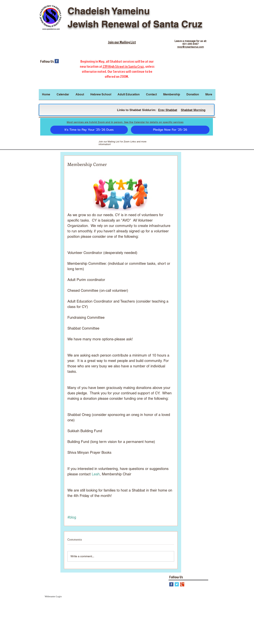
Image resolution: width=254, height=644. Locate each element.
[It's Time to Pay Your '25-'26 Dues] (89, 130)
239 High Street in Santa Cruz (123, 66)
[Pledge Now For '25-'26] (170, 130)
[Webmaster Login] (53, 596)
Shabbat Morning (193, 110)
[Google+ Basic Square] (182, 584)
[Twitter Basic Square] (177, 584)
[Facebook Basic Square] (57, 61)
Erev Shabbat (168, 110)
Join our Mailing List (122, 42)
